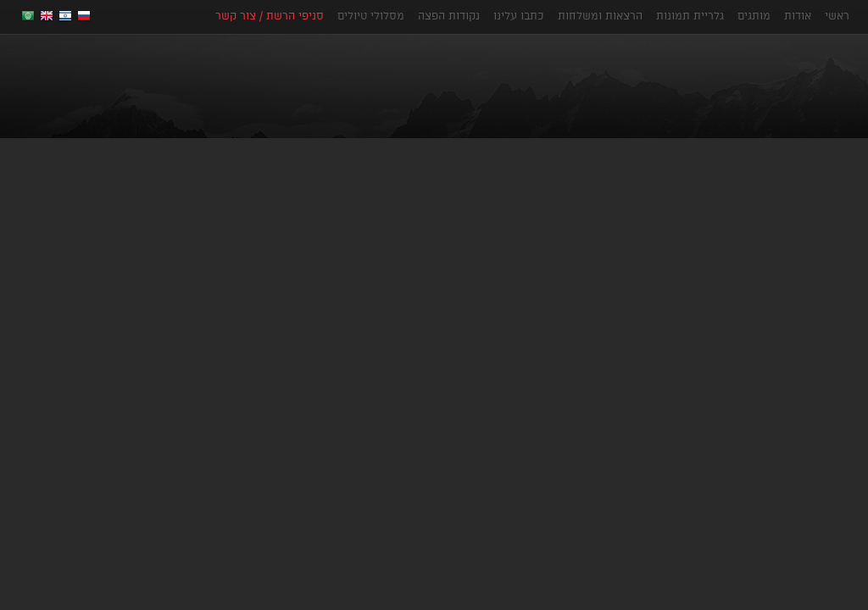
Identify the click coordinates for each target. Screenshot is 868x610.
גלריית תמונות (690, 15)
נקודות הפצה (449, 15)
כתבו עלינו (519, 15)
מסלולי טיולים (371, 15)
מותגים (754, 15)
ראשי (837, 15)
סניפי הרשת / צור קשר (270, 15)
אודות (798, 15)
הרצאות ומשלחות (600, 15)
